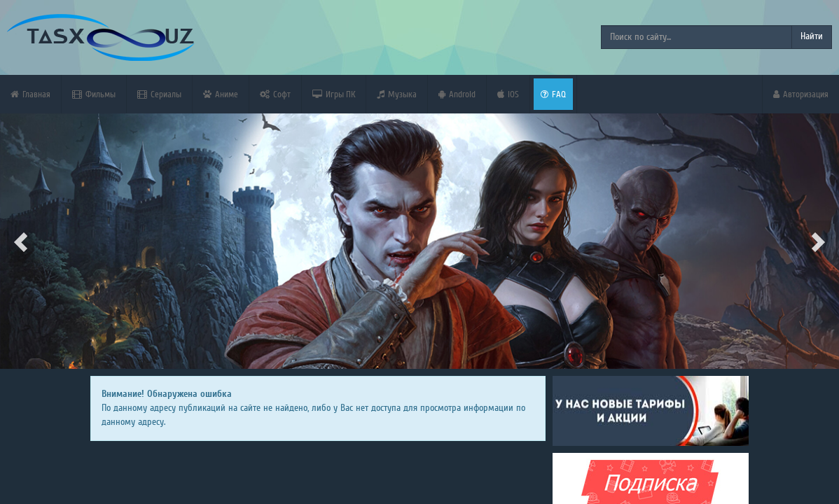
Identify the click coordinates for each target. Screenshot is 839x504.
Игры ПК (334, 94)
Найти (812, 36)
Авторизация (801, 94)
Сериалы (159, 94)
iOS (508, 94)
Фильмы (94, 94)
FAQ (553, 94)
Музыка (397, 94)
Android (457, 94)
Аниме (221, 94)
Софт (275, 94)
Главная (30, 94)
